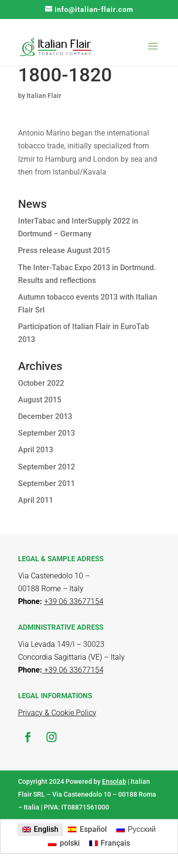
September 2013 (47, 433)
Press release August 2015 (64, 250)
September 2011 (47, 483)
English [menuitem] (46, 829)
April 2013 (36, 450)
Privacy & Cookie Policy (57, 713)
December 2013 (45, 416)
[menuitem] (40, 830)
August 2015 (40, 400)
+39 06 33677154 (73, 670)
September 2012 (47, 467)
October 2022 (41, 383)
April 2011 (36, 500)
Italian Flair (44, 96)
